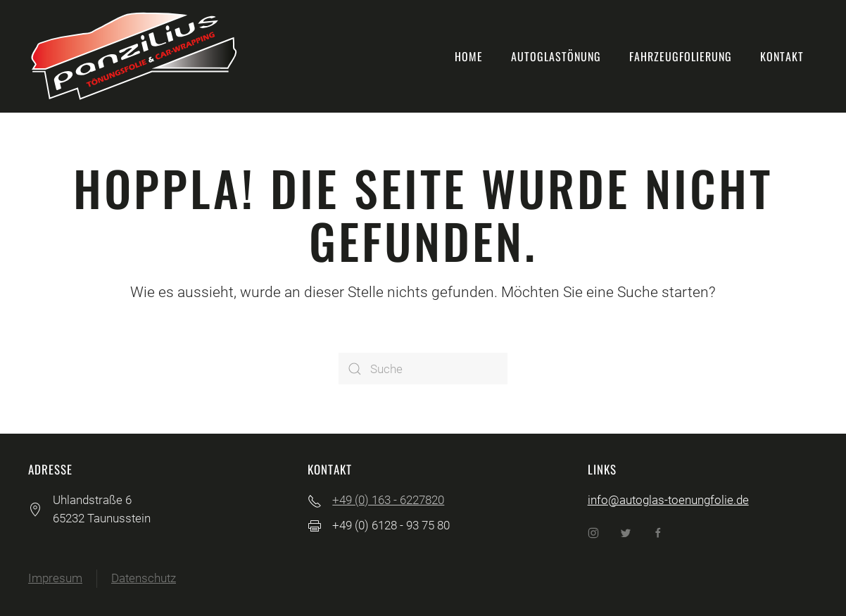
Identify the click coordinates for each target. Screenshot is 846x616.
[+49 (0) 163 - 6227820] (315, 500)
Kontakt (782, 56)
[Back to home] (134, 56)
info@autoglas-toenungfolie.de (668, 500)
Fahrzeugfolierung (681, 56)
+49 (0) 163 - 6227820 (388, 500)
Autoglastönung (556, 56)
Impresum (55, 578)
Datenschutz (144, 578)
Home (469, 56)
